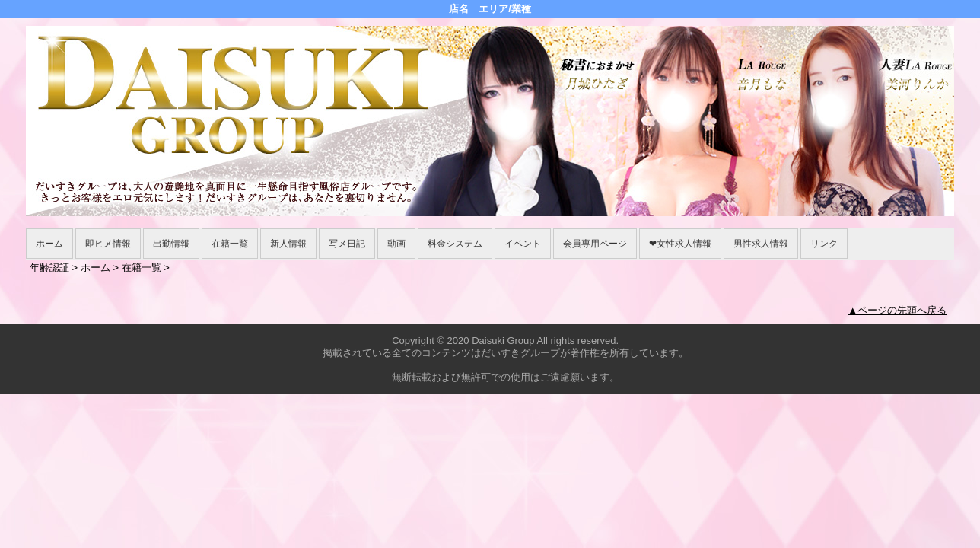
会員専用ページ (595, 244)
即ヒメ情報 (108, 244)
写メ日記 (347, 244)
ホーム (49, 244)
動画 (396, 244)
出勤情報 (171, 244)
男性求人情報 (761, 244)
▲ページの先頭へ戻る (897, 310)
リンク (824, 244)
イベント (523, 244)
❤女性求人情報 (680, 244)
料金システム (455, 244)
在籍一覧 (230, 244)
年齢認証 (49, 268)
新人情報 (288, 244)
